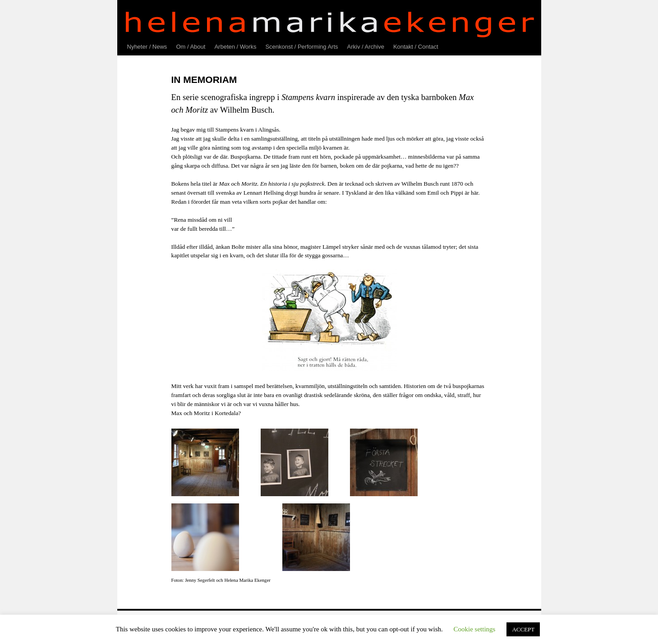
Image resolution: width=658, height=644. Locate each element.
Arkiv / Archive (366, 47)
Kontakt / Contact (416, 47)
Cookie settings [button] (475, 629)
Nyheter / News (147, 47)
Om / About (191, 47)
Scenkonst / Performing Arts (301, 47)
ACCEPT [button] (523, 629)
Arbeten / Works (235, 47)
